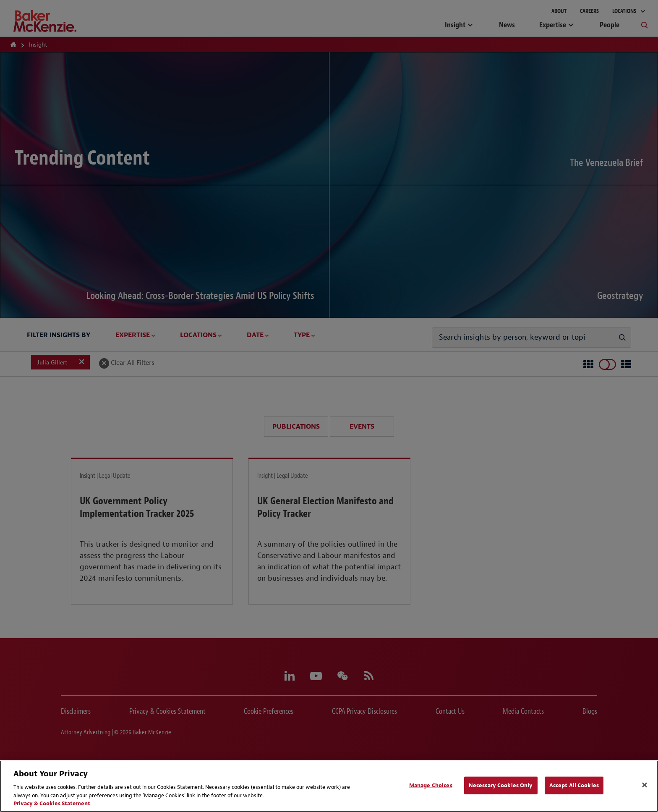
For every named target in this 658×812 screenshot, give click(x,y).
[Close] (645, 785)
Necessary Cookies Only (501, 785)
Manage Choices (431, 785)
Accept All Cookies (574, 785)
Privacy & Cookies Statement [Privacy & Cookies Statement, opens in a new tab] (52, 803)
